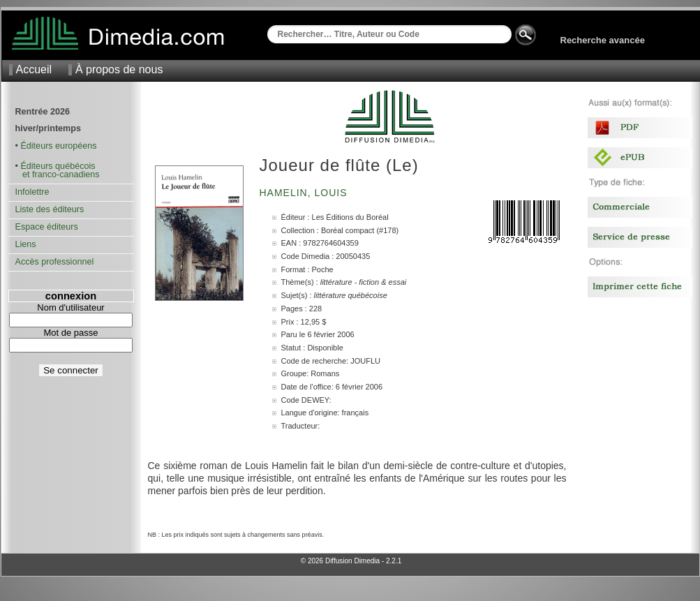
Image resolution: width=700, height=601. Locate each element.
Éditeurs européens (58, 146)
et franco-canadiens (58, 175)
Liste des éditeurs (50, 209)
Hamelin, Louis (305, 193)
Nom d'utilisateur (70, 307)
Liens (26, 244)
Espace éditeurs (47, 227)
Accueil (34, 69)
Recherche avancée (603, 40)
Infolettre (32, 192)
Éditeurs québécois (58, 166)
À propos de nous (119, 69)
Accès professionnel (55, 262)
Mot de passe (70, 333)
